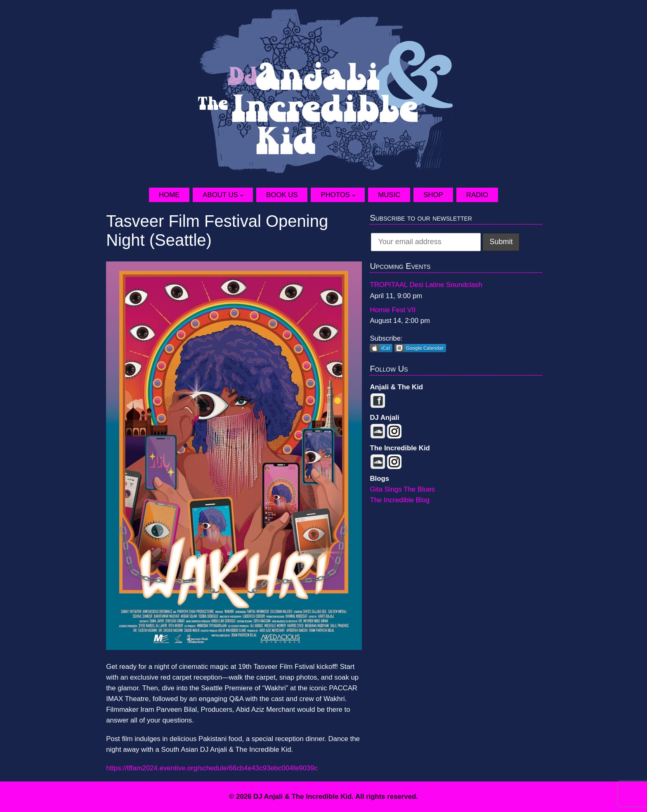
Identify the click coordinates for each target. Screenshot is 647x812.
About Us (220, 195)
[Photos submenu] (358, 195)
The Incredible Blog (400, 500)
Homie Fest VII (393, 310)
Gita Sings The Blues (402, 489)
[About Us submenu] (246, 195)
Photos (335, 195)
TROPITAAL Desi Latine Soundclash (426, 285)
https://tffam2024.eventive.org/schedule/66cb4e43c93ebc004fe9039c (212, 768)
